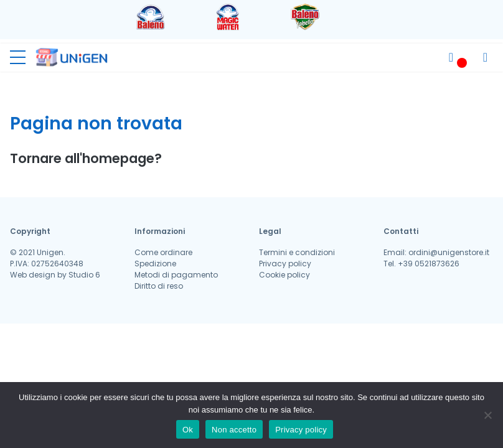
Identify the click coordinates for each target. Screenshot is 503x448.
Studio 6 (84, 275)
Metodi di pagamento (176, 275)
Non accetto (234, 430)
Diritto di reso (159, 286)
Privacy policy (285, 264)
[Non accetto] (487, 415)
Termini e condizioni (297, 252)
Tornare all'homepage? (86, 158)
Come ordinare (163, 252)
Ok (188, 430)
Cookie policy (284, 275)
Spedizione (155, 264)
